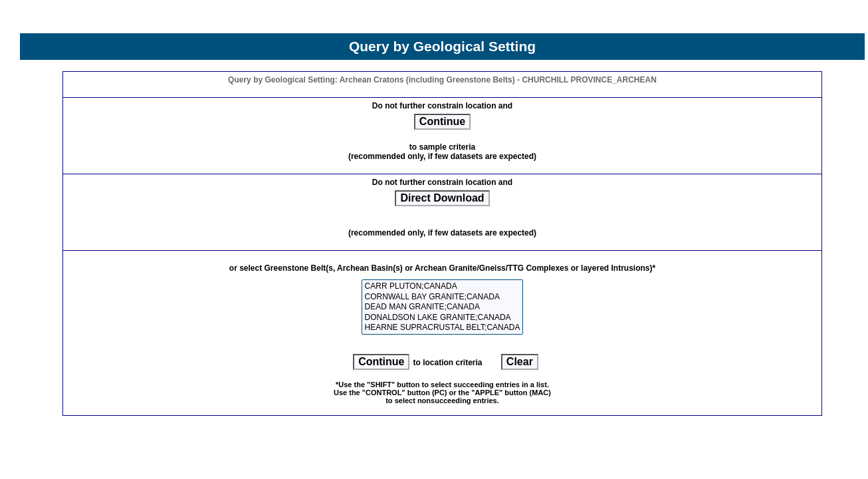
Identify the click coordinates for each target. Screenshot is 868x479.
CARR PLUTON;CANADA (443, 286)
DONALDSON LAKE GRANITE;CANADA (443, 318)
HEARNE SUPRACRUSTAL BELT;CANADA (443, 328)
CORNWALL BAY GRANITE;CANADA (443, 297)
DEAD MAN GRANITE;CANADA (443, 307)
